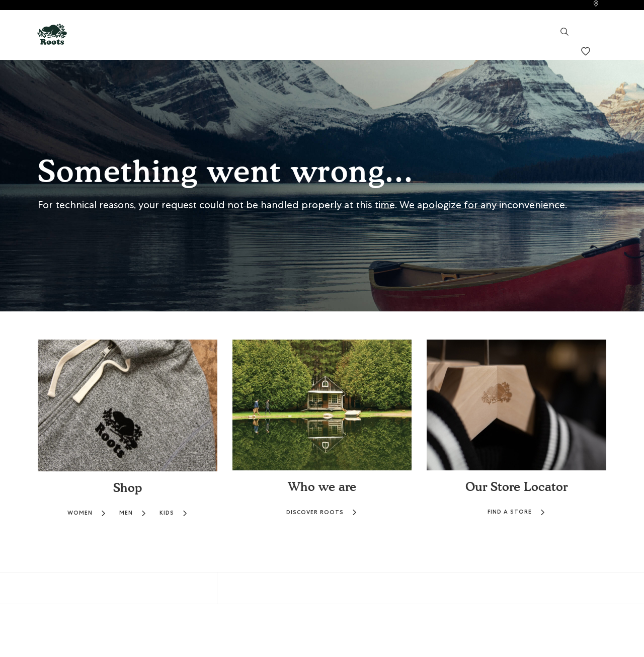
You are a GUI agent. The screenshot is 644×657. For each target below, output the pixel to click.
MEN (133, 513)
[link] (596, 5)
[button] (52, 33)
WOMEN (87, 513)
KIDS (174, 513)
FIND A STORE (516, 512)
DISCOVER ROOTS (322, 512)
